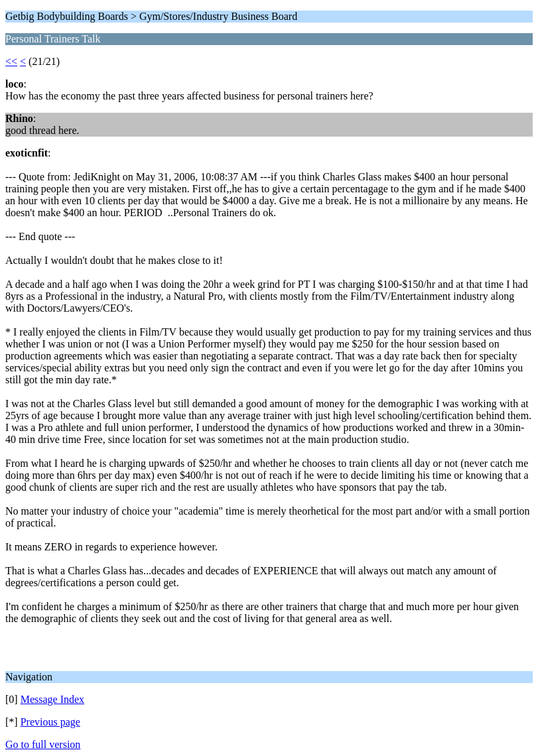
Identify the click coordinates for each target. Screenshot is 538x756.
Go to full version (43, 744)
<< (11, 61)
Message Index (52, 699)
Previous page (50, 722)
